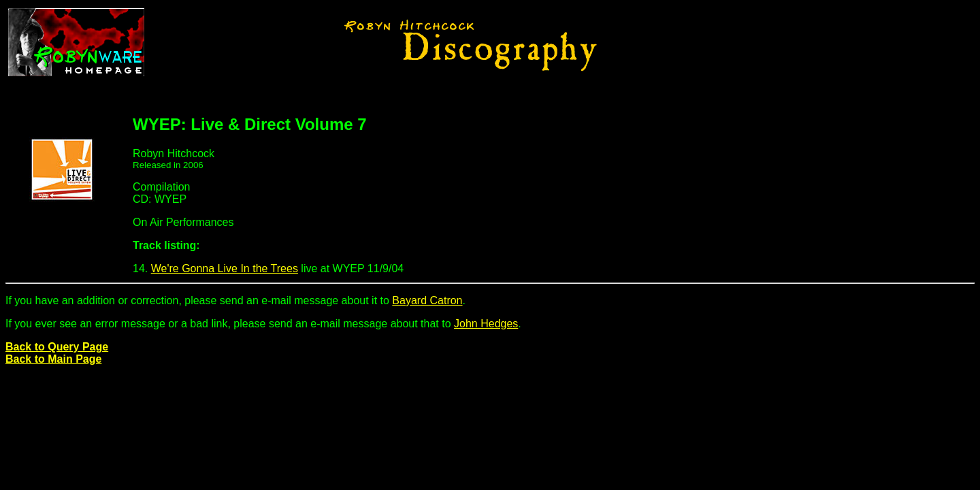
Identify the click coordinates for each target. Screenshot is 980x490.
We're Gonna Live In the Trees (225, 268)
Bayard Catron (427, 300)
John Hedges (486, 324)
